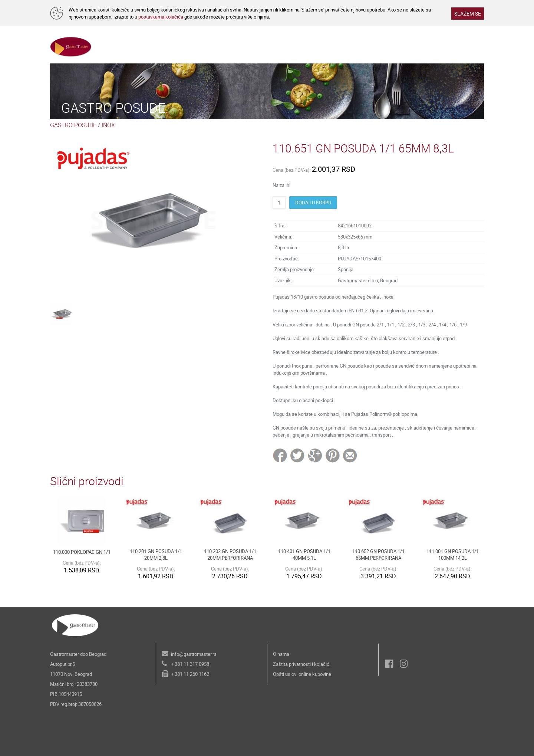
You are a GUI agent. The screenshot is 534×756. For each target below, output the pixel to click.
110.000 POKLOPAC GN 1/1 (82, 552)
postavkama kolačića (161, 17)
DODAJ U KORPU (313, 203)
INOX (108, 125)
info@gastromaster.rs (194, 654)
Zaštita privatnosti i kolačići (302, 664)
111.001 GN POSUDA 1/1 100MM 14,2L (453, 555)
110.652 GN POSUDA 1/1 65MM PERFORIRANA (378, 555)
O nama (281, 654)
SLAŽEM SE (468, 14)
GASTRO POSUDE (73, 125)
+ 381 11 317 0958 (190, 664)
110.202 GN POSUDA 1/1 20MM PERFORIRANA (230, 555)
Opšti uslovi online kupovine (302, 674)
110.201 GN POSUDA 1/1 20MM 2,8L (156, 555)
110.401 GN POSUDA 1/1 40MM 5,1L (304, 555)
